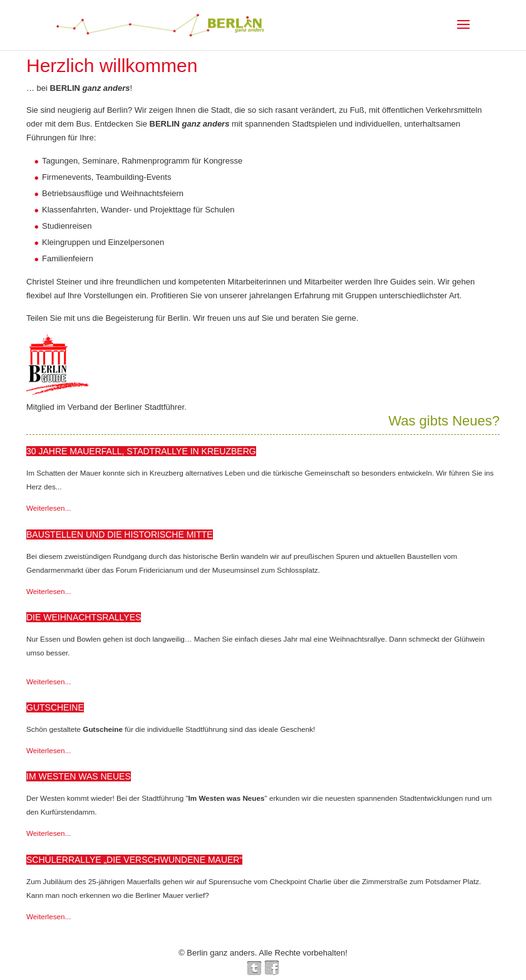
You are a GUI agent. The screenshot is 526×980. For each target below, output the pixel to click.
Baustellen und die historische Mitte (120, 534)
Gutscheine (55, 707)
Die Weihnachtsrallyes (84, 617)
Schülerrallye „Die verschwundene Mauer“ (134, 860)
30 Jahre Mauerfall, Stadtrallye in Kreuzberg (141, 451)
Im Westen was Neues (79, 776)
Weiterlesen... (49, 508)
